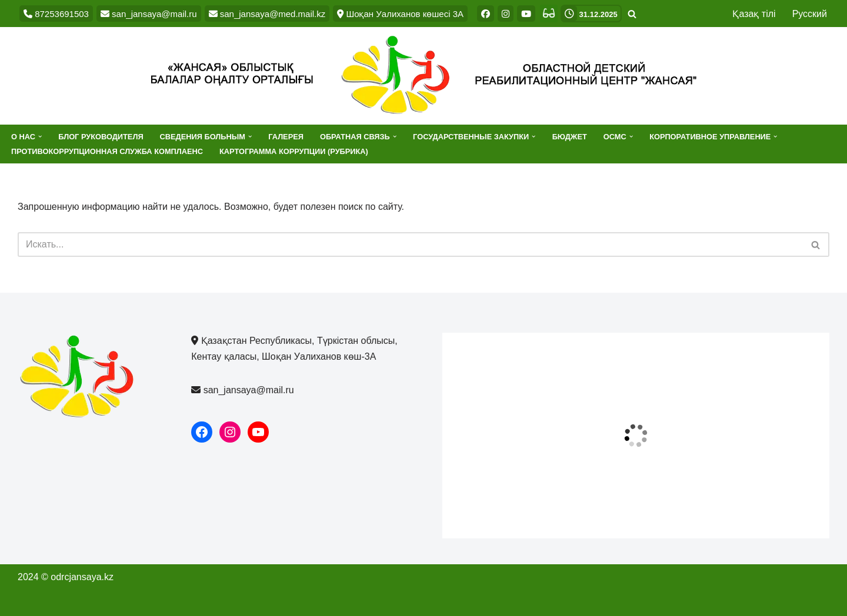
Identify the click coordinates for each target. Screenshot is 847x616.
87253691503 (56, 14)
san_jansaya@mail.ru (149, 14)
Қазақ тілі (754, 14)
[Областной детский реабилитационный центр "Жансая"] (423, 76)
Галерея (286, 137)
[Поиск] (632, 14)
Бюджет (570, 137)
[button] (40, 136)
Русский (810, 14)
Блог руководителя (101, 137)
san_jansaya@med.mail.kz (267, 14)
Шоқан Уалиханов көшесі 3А (400, 14)
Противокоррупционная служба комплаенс (107, 151)
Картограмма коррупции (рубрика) (294, 151)
